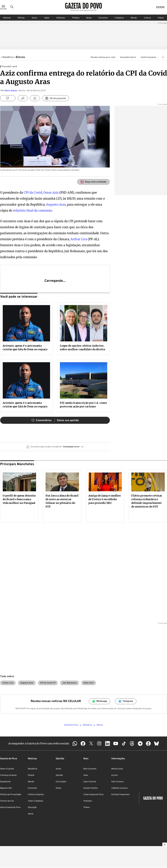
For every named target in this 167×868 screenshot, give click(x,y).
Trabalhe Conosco (119, 788)
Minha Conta (117, 769)
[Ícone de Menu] (3, 7)
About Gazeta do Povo (10, 807)
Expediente (5, 782)
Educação (32, 807)
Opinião (59, 775)
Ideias (89, 18)
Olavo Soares (11, 91)
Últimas (21, 18)
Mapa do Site (6, 788)
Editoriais (61, 18)
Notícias (7, 18)
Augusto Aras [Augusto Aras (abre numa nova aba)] (56, 205)
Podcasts (88, 801)
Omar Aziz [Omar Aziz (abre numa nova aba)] (51, 193)
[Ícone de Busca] (12, 7)
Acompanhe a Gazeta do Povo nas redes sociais (39, 743)
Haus (86, 775)
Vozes (34, 18)
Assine (114, 775)
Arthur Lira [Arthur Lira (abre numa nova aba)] (79, 239)
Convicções (61, 782)
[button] (55, 448)
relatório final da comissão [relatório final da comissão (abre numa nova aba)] (33, 210)
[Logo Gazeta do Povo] (83, 6)
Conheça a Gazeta (8, 775)
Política (76, 18)
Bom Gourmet (90, 769)
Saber (47, 18)
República (32, 769)
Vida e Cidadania (35, 801)
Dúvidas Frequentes (120, 795)
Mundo (134, 18)
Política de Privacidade (11, 795)
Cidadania (119, 18)
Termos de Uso (7, 801)
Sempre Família (91, 788)
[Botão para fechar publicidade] (165, 845)
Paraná (31, 775)
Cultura (147, 18)
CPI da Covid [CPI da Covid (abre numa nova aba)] (33, 193)
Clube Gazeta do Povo (93, 795)
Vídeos (161, 18)
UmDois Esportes (36, 795)
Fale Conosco (117, 782)
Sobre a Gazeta (7, 769)
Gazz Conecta (90, 782)
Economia (103, 18)
